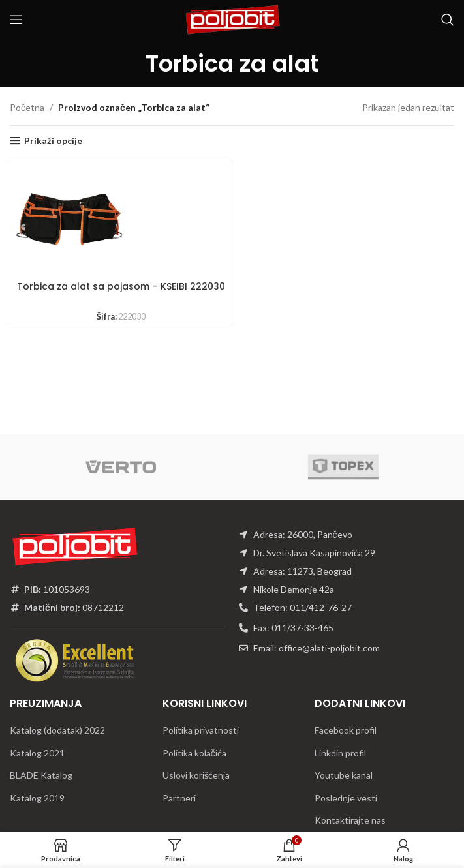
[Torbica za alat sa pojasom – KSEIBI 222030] (69, 219)
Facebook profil (346, 730)
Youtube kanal (344, 775)
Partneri (179, 798)
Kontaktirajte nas (350, 820)
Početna (27, 107)
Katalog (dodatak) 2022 (57, 730)
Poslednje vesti (346, 798)
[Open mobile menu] (16, 20)
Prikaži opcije (53, 141)
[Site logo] (232, 19)
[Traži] (448, 20)
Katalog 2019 (37, 798)
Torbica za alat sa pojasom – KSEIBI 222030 (121, 286)
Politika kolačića (194, 753)
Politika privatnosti (201, 730)
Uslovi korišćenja (196, 775)
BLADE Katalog (41, 775)
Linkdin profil (340, 753)
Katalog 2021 (37, 753)
